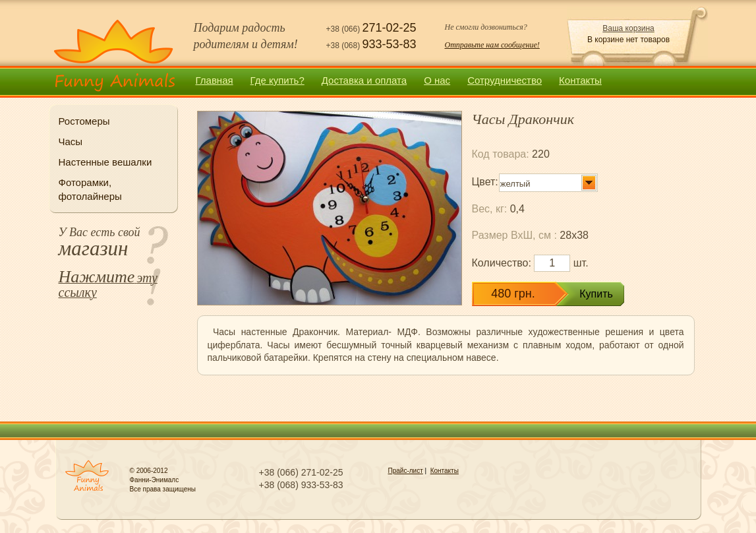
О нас (437, 80)
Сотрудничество (505, 80)
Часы (71, 141)
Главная (215, 80)
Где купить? (277, 80)
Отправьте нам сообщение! (492, 45)
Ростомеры (84, 121)
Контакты (580, 80)
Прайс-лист (406, 471)
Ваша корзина (628, 28)
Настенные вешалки (105, 162)
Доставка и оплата (364, 80)
